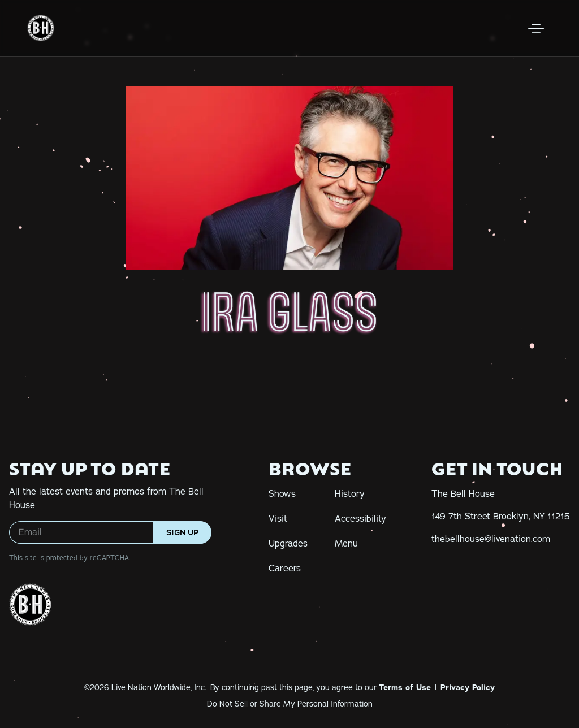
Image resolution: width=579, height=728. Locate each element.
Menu (346, 544)
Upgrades (288, 544)
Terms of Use (405, 687)
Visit (278, 519)
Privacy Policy (468, 687)
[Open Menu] (536, 28)
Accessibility (360, 519)
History (350, 494)
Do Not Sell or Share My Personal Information (290, 704)
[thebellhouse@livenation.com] (491, 539)
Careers (285, 569)
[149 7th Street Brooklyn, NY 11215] (501, 517)
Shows (282, 494)
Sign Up (182, 532)
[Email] (110, 532)
